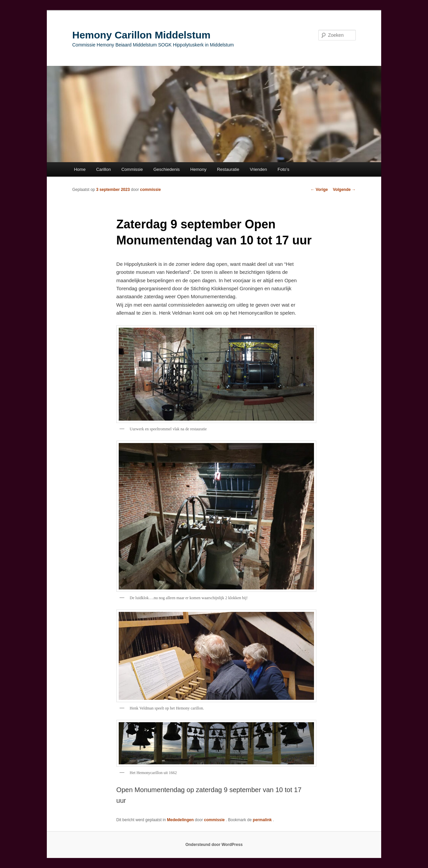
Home (80, 169)
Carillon (103, 169)
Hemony (198, 169)
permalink (263, 820)
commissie (150, 190)
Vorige (319, 190)
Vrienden (258, 169)
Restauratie (228, 169)
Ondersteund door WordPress (214, 845)
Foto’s (283, 169)
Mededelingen (180, 820)
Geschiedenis (167, 169)
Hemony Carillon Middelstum (141, 35)
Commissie (132, 169)
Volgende (344, 190)
